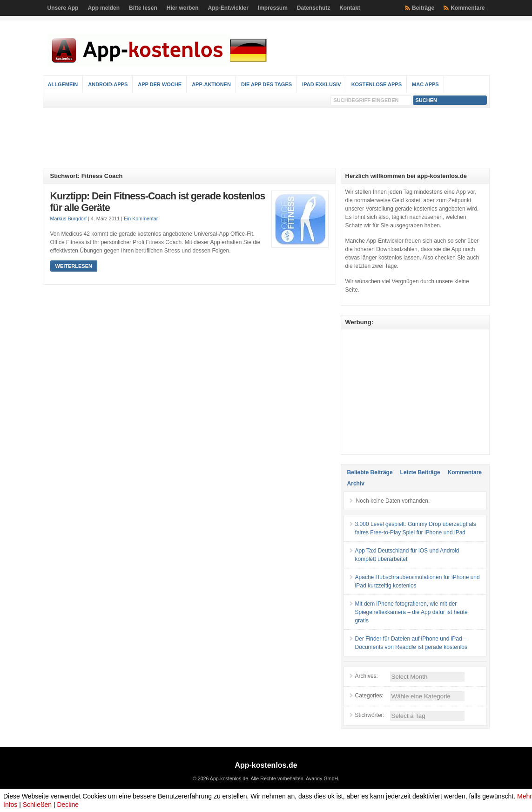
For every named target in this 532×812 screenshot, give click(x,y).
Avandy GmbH (322, 778)
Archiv (356, 484)
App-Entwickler (228, 8)
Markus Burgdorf (69, 218)
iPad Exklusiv (322, 84)
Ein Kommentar (141, 218)
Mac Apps (425, 84)
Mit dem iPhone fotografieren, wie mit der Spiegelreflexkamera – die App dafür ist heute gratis (411, 612)
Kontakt (350, 8)
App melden (104, 8)
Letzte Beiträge (420, 472)
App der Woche (160, 84)
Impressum (273, 8)
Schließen (37, 805)
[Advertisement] (266, 138)
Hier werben (183, 8)
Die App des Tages (266, 84)
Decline (68, 805)
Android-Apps (108, 84)
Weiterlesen (74, 266)
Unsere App (63, 8)
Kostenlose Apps (377, 84)
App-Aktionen (211, 84)
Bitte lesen (143, 8)
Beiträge (423, 8)
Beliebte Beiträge (370, 472)
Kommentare (468, 8)
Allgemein (63, 84)
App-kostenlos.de (266, 765)
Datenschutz (313, 8)
